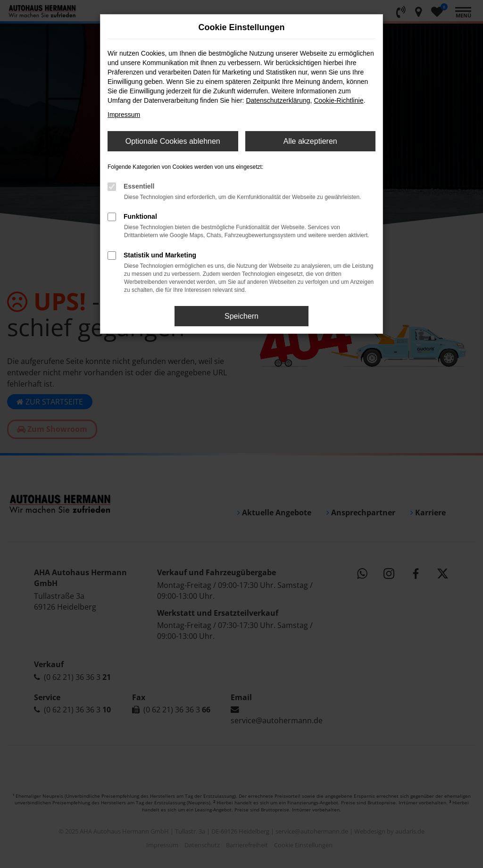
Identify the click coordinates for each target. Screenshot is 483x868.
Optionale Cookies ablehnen (173, 141)
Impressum (124, 115)
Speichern (241, 316)
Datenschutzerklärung (278, 100)
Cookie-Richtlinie (338, 100)
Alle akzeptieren (310, 141)
